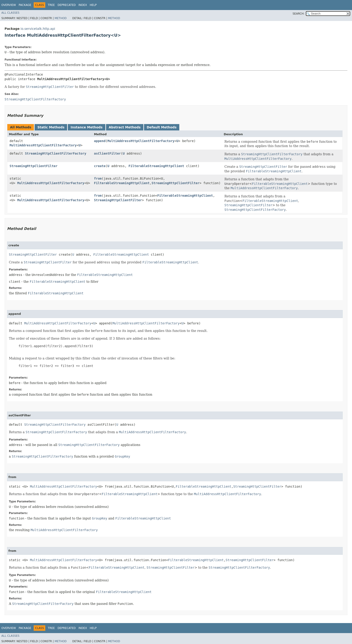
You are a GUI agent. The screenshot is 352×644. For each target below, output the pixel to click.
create (100, 166)
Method (61, 18)
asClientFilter (107, 153)
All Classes (10, 13)
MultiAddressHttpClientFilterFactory (43, 145)
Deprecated (67, 5)
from (98, 178)
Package (25, 5)
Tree (51, 5)
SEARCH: (299, 14)
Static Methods (51, 127)
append (100, 141)
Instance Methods (86, 127)
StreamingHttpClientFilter (34, 166)
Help (93, 5)
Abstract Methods (125, 127)
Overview (9, 5)
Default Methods (162, 127)
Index (83, 5)
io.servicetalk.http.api (38, 29)
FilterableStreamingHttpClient (156, 166)
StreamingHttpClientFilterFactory (56, 153)
